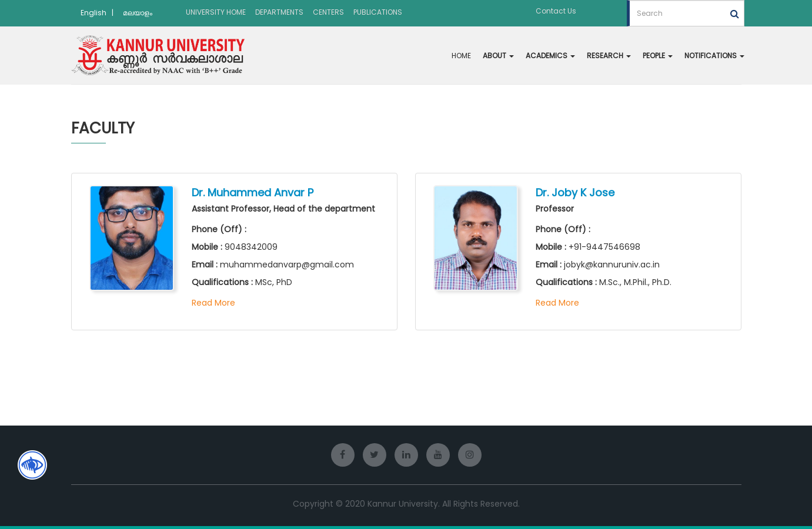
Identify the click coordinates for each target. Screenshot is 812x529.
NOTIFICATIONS (714, 56)
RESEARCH (609, 56)
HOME (461, 56)
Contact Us (556, 11)
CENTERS (328, 12)
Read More (213, 303)
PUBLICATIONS (378, 12)
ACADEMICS (550, 56)
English (93, 13)
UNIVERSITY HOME (216, 12)
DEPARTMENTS (279, 12)
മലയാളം (138, 13)
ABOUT (498, 56)
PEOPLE (658, 56)
